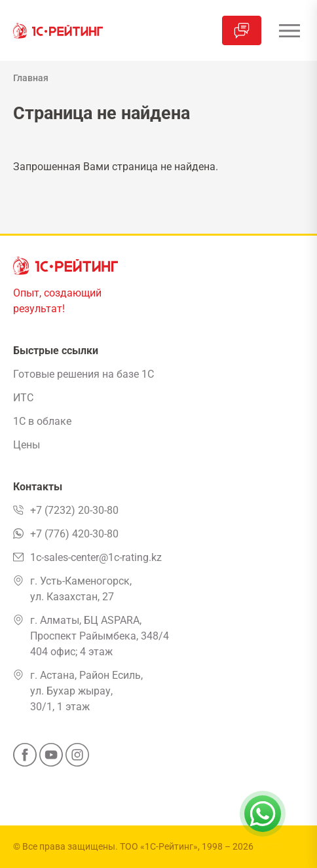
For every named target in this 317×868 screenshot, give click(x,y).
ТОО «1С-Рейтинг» (159, 846)
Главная (31, 78)
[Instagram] (77, 759)
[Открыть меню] (289, 30)
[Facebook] (25, 759)
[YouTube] (51, 759)
